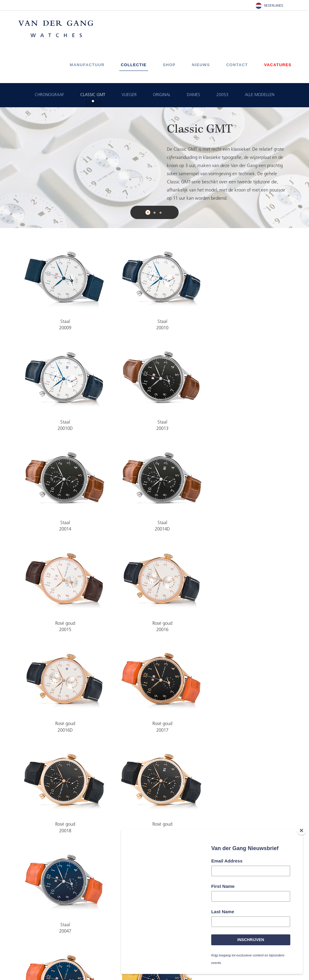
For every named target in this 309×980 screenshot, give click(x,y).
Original (162, 95)
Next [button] (301, 168)
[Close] (301, 831)
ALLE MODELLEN (260, 95)
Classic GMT (93, 95)
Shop (169, 65)
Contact (237, 65)
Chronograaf (49, 95)
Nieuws (201, 65)
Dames (193, 95)
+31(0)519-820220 (103, 928)
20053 (222, 95)
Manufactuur (87, 65)
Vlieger (129, 95)
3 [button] (161, 213)
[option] (154, 168)
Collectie (134, 65)
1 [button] (148, 213)
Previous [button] (8, 168)
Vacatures (278, 65)
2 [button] (154, 213)
